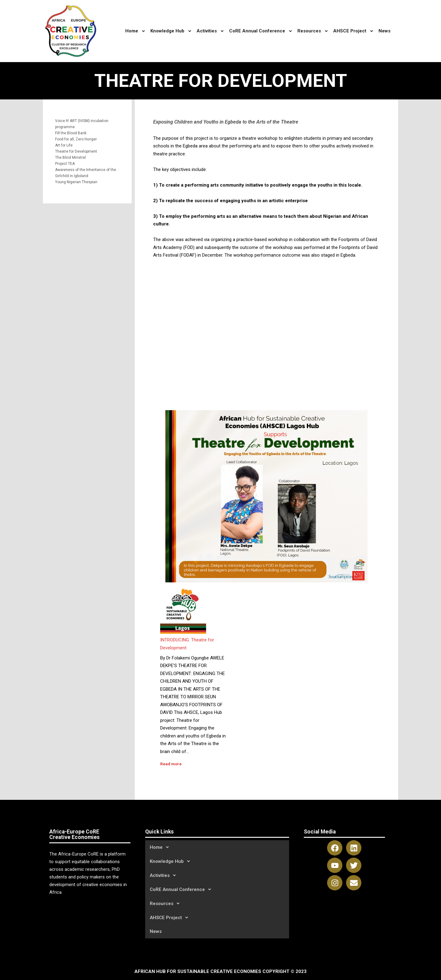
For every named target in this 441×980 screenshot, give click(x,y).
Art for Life (64, 145)
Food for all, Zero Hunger (76, 139)
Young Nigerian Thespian (76, 182)
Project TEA (65, 164)
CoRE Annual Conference (182, 889)
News (156, 931)
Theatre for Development (76, 151)
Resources (166, 904)
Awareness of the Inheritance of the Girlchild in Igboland (86, 173)
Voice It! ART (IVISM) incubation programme (82, 124)
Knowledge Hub (171, 861)
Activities (164, 875)
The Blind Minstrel (70, 158)
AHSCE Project (171, 918)
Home (161, 847)
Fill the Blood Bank (71, 133)
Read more (171, 764)
